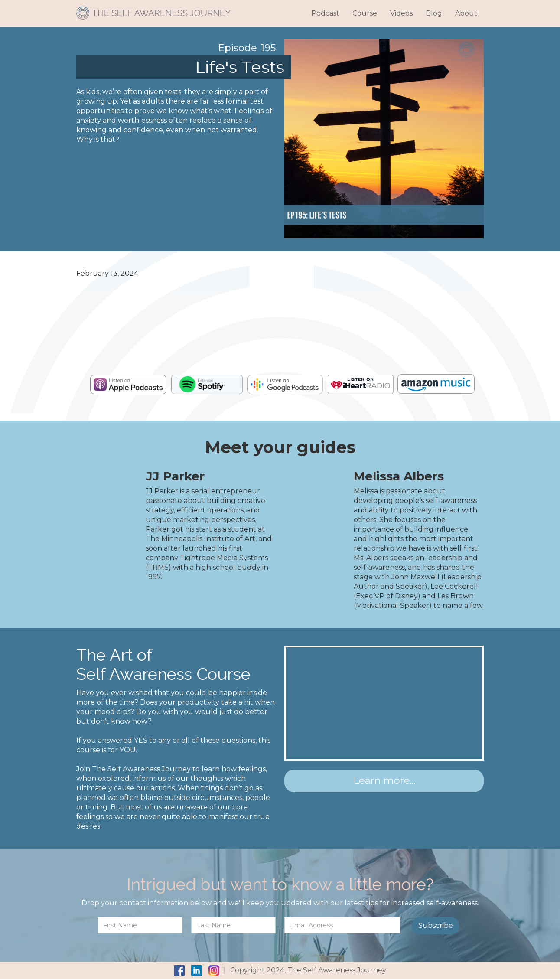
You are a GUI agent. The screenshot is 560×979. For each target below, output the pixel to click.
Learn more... (384, 781)
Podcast (325, 13)
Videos (401, 13)
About (466, 13)
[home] (153, 10)
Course (365, 13)
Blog (434, 13)
